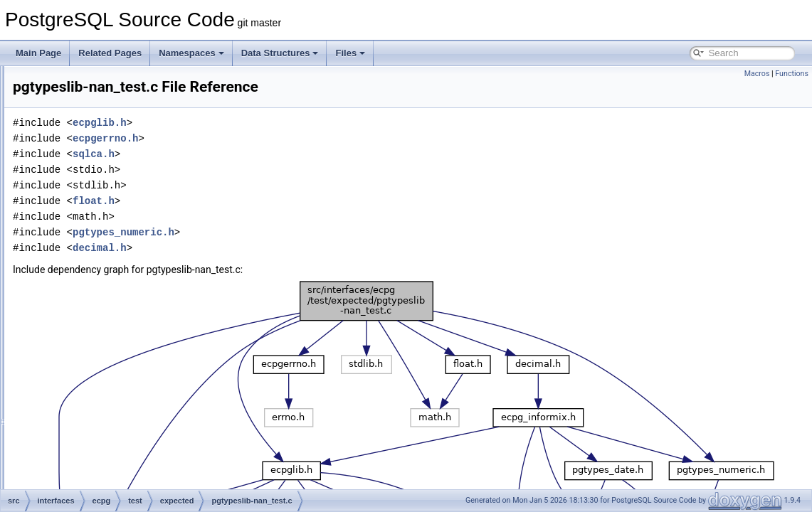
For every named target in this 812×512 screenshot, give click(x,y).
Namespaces (191, 53)
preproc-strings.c (136, 472)
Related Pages (110, 53)
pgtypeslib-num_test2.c (148, 316)
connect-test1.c (133, 175)
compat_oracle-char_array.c (157, 159)
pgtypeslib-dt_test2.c (143, 269)
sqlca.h (271, 154)
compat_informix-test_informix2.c (167, 144)
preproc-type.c (131, 488)
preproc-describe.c (139, 410)
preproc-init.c (128, 425)
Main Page (38, 53)
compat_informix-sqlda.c (150, 112)
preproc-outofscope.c (144, 441)
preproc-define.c (135, 394)
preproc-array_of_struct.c (152, 331)
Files (350, 53)
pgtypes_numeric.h (301, 232)
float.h (271, 201)
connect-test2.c (133, 191)
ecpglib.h (278, 123)
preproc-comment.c (141, 363)
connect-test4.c (133, 222)
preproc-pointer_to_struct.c (155, 457)
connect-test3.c (133, 206)
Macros (757, 74)
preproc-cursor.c (135, 378)
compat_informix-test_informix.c (164, 128)
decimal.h (278, 248)
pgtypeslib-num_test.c (146, 300)
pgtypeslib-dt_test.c (141, 253)
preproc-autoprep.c (140, 347)
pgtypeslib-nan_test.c (144, 284)
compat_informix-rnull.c (148, 97)
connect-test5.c (133, 238)
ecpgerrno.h (283, 138)
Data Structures (280, 53)
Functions (792, 74)
